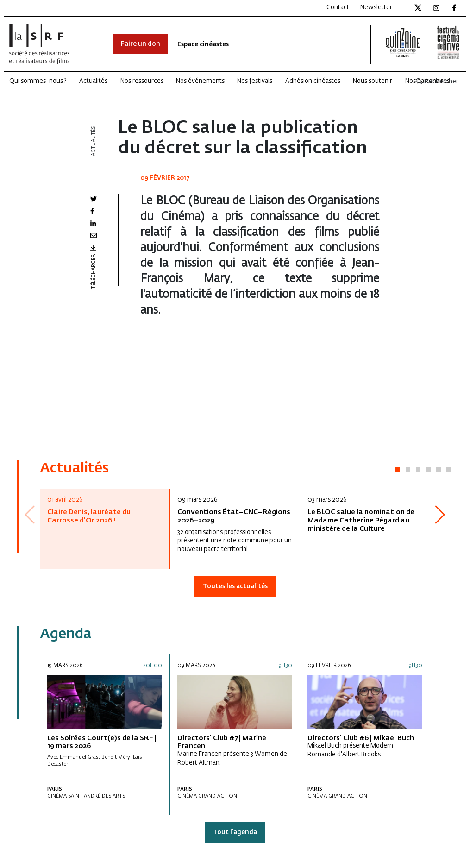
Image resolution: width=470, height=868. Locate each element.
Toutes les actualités (235, 587)
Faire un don (141, 44)
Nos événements (200, 81)
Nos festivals (255, 81)
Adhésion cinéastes (313, 81)
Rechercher (437, 82)
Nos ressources (142, 81)
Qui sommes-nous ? (38, 81)
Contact (338, 8)
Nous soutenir (373, 81)
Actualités (93, 81)
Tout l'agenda (235, 833)
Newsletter (376, 8)
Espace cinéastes (203, 45)
